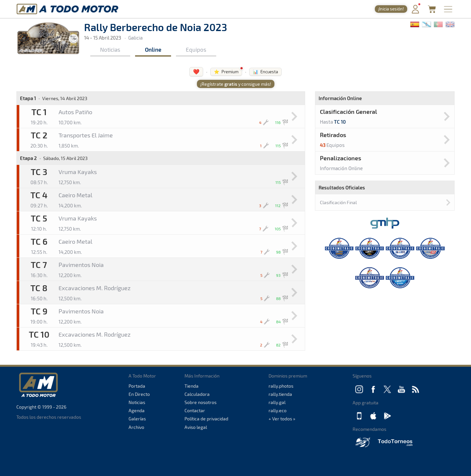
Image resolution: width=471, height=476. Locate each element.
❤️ (196, 71)
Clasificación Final (338, 202)
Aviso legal (196, 427)
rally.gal (277, 402)
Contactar (195, 410)
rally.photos (281, 386)
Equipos (196, 49)
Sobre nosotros (201, 402)
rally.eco (278, 410)
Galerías (137, 419)
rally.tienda (280, 394)
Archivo (136, 427)
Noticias (110, 49)
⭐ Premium (226, 72)
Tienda (192, 386)
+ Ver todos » (282, 419)
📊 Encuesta (265, 72)
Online (153, 49)
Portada (137, 386)
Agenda (137, 410)
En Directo (139, 394)
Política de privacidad (206, 419)
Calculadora (197, 394)
